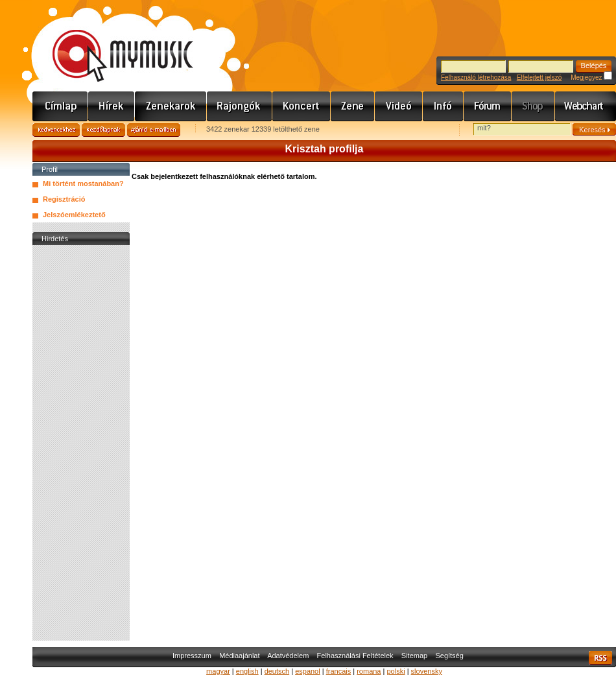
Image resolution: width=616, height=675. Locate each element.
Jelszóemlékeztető (74, 215)
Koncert (302, 106)
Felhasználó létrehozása (476, 77)
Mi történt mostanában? (83, 184)
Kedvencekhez (56, 130)
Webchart (586, 106)
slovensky (427, 671)
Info (443, 106)
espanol (308, 671)
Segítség (449, 656)
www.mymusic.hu (112, 42)
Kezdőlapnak (103, 130)
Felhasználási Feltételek (355, 656)
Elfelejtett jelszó (539, 77)
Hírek (112, 106)
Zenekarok (171, 106)
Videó (399, 106)
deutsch (277, 671)
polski (396, 671)
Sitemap (414, 656)
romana (369, 671)
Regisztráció (64, 199)
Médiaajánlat (239, 656)
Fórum (488, 106)
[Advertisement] (81, 443)
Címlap (60, 106)
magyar (218, 671)
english (247, 671)
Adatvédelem (288, 656)
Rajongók (240, 106)
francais (339, 671)
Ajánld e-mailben (154, 130)
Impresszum (192, 656)
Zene (353, 106)
